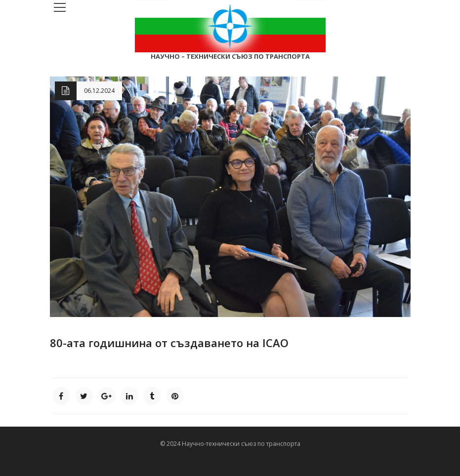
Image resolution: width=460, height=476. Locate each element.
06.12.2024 (99, 91)
